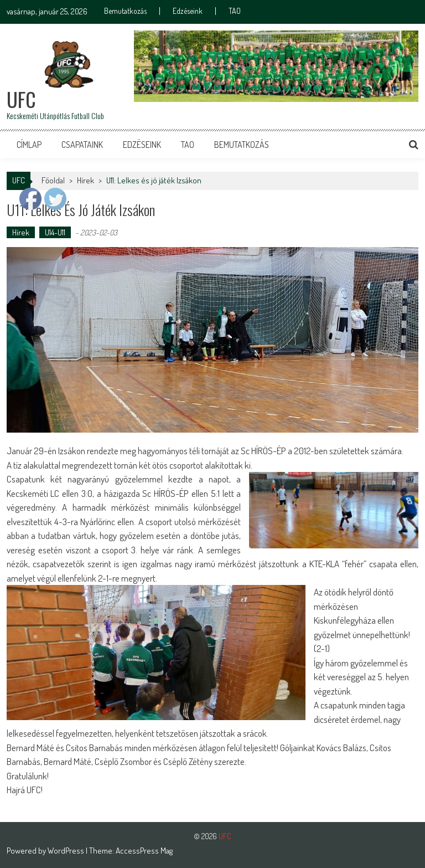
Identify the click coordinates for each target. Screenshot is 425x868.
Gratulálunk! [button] (28, 776)
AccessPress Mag (144, 851)
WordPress (67, 851)
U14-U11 (55, 232)
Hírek (21, 232)
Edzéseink (188, 11)
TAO (235, 11)
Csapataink (82, 145)
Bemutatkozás (125, 11)
